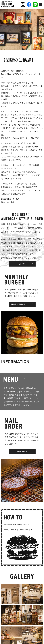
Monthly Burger (18, 304)
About (22, 264)
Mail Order (22, 452)
